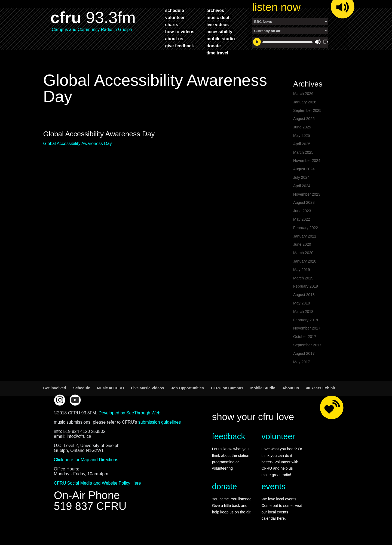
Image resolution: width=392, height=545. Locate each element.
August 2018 (304, 295)
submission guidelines (160, 422)
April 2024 (302, 186)
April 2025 (302, 144)
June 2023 (302, 211)
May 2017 (301, 362)
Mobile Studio (263, 388)
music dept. (218, 17)
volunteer (175, 17)
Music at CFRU (111, 388)
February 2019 (306, 286)
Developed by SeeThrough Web (129, 413)
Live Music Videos (147, 388)
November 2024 (307, 161)
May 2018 (301, 303)
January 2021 (305, 236)
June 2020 (302, 244)
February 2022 (306, 228)
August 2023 (304, 202)
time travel (217, 53)
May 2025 (301, 136)
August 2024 (304, 169)
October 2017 (305, 337)
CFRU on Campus (227, 388)
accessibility (219, 32)
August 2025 (304, 119)
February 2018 (306, 320)
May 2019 (301, 270)
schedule (174, 10)
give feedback (179, 46)
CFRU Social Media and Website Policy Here (97, 483)
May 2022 (301, 219)
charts (171, 24)
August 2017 (304, 353)
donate (213, 46)
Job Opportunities (187, 388)
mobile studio (220, 39)
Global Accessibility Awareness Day (78, 144)
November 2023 (307, 194)
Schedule (81, 388)
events (273, 486)
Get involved (55, 388)
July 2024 (301, 177)
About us (291, 388)
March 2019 (303, 278)
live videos (218, 24)
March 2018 (303, 312)
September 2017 (307, 345)
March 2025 (303, 152)
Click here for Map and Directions (86, 460)
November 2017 (307, 328)
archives (215, 10)
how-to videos (180, 32)
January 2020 (305, 261)
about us (174, 39)
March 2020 (303, 253)
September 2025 (307, 110)
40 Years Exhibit (321, 388)
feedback (229, 436)
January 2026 (305, 102)
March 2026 (303, 94)
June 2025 (302, 127)
